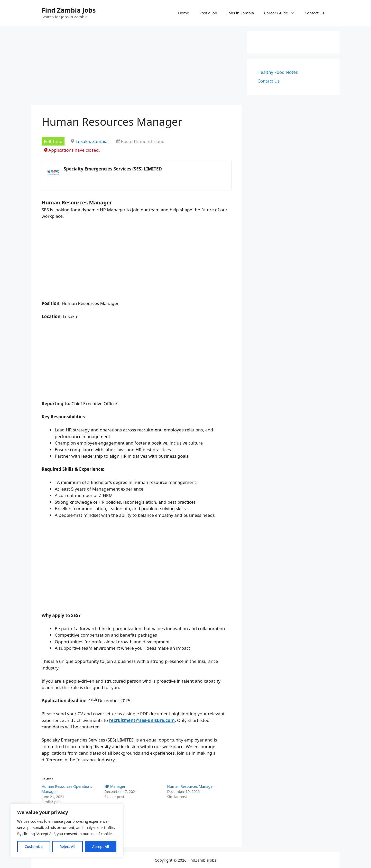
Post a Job (208, 13)
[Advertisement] (137, 67)
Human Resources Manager (191, 786)
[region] (67, 831)
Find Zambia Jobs (69, 10)
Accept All (101, 847)
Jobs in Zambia (241, 13)
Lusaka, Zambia (91, 141)
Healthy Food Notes (278, 72)
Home (184, 13)
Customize (34, 847)
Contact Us (314, 13)
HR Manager (115, 786)
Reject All (67, 847)
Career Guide (282, 13)
